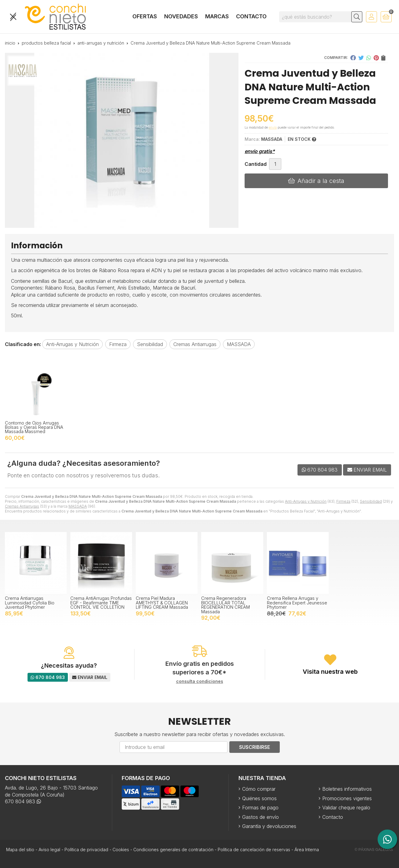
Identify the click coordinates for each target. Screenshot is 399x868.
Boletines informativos (347, 789)
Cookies (121, 850)
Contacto (333, 817)
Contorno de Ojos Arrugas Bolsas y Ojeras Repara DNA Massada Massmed (34, 427)
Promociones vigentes (347, 798)
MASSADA (78, 506)
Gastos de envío (260, 817)
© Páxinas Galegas (374, 850)
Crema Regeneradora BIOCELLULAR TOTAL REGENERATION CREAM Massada (225, 605)
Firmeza (343, 501)
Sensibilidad (371, 501)
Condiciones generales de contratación (173, 850)
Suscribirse (255, 747)
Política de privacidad (86, 850)
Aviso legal (49, 850)
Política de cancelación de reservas (254, 850)
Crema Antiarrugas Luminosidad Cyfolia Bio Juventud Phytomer (30, 603)
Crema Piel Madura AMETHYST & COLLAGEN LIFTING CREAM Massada (162, 603)
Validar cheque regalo (346, 808)
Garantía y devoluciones (269, 826)
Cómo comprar (259, 789)
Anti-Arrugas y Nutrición (306, 501)
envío (273, 127)
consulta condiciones (200, 681)
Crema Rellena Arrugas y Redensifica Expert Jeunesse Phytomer (297, 603)
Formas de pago (260, 808)
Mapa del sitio (20, 850)
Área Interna (307, 850)
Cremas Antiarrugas (22, 506)
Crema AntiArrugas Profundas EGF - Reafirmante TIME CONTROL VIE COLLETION (101, 603)
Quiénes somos (259, 798)
